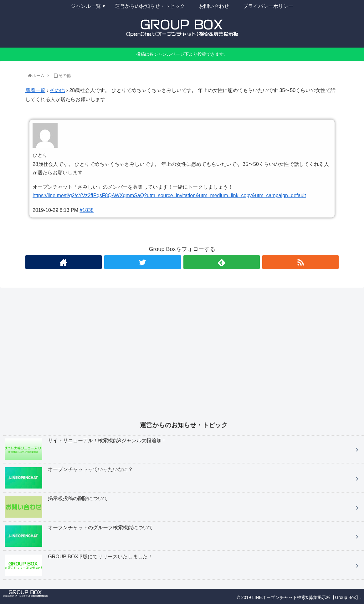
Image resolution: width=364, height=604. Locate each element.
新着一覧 (35, 90)
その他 (57, 90)
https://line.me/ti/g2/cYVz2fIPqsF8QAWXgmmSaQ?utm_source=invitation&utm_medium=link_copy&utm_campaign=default (169, 195)
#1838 (87, 210)
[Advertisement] (184, 359)
